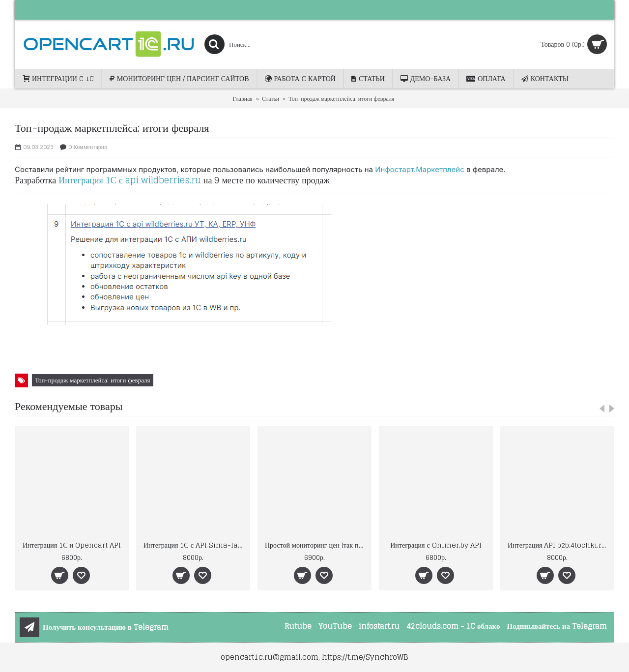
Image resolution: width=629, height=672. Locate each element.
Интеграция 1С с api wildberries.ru (129, 180)
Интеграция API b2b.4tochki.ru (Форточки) (559, 545)
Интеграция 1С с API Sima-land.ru (195, 545)
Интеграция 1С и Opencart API (72, 545)
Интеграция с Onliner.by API (436, 545)
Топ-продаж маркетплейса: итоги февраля (93, 380)
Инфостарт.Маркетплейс (420, 169)
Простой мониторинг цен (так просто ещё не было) (316, 545)
